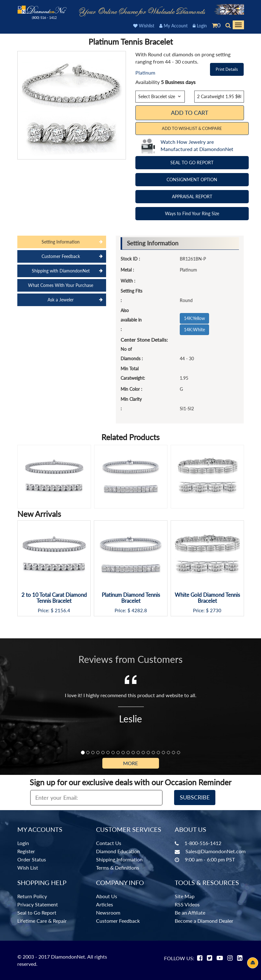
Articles (105, 904)
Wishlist (144, 26)
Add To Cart (190, 113)
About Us (107, 896)
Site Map (185, 896)
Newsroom (108, 913)
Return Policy (32, 896)
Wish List (28, 868)
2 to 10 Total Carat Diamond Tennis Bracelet (54, 598)
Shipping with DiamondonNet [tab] (61, 271)
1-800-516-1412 (203, 843)
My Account (173, 26)
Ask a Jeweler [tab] (61, 300)
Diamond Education (118, 851)
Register (26, 851)
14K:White (194, 330)
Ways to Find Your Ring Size (192, 213)
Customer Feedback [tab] (61, 256)
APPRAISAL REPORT (192, 196)
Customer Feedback (118, 921)
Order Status (32, 859)
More (130, 763)
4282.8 (139, 610)
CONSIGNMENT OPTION (192, 179)
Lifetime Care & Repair (42, 921)
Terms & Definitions (118, 868)
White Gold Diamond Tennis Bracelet (207, 598)
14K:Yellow (194, 318)
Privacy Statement (38, 904)
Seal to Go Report (37, 913)
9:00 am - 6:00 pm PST (210, 859)
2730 (216, 610)
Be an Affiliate (190, 913)
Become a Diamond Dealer (204, 921)
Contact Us (109, 843)
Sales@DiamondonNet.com (216, 851)
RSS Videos (187, 904)
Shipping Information (119, 859)
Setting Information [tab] (61, 242)
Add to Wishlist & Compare (192, 128)
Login (200, 26)
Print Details (227, 69)
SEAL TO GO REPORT (192, 162)
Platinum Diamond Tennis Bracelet (131, 598)
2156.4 (62, 610)
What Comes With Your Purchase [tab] (61, 285)
